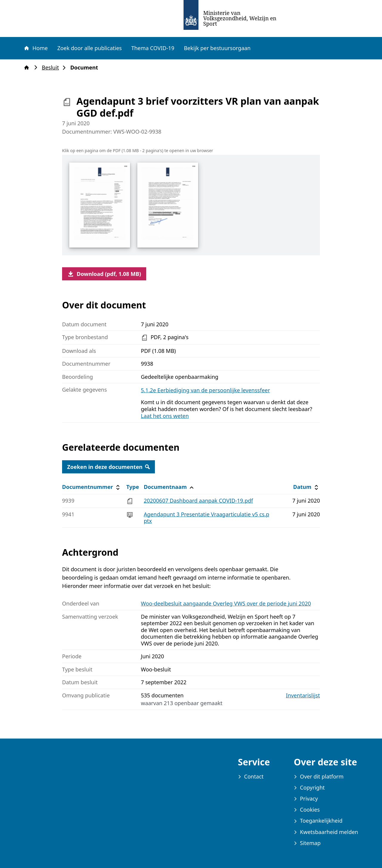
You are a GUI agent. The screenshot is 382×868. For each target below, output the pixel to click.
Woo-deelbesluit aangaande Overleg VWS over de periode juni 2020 (226, 603)
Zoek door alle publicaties (90, 48)
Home (36, 48)
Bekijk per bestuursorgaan (217, 48)
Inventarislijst (303, 695)
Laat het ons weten (165, 416)
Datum (306, 487)
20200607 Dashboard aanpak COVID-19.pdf (198, 501)
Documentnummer (92, 487)
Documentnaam (170, 487)
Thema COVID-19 (153, 48)
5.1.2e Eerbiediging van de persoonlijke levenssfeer (205, 390)
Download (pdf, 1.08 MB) (104, 274)
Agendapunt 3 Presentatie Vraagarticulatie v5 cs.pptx (207, 518)
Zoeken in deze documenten (108, 467)
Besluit (52, 68)
